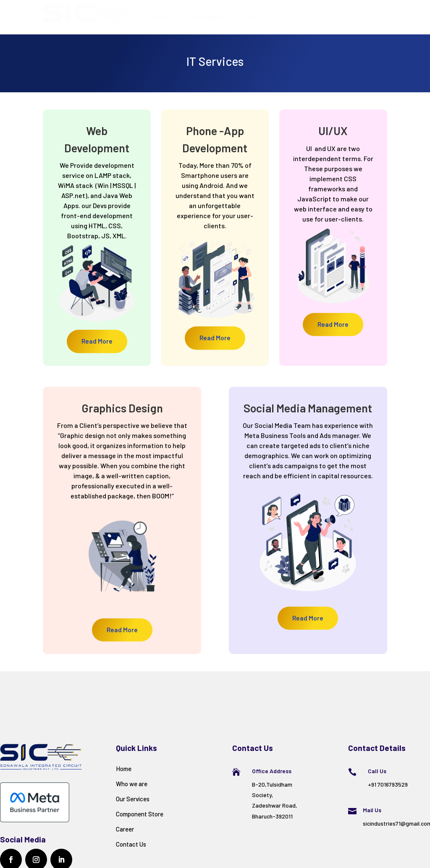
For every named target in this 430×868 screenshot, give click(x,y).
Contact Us (364, 17)
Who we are (132, 784)
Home (163, 17)
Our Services (267, 17)
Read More (97, 341)
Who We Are (210, 17)
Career (317, 17)
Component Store (140, 814)
